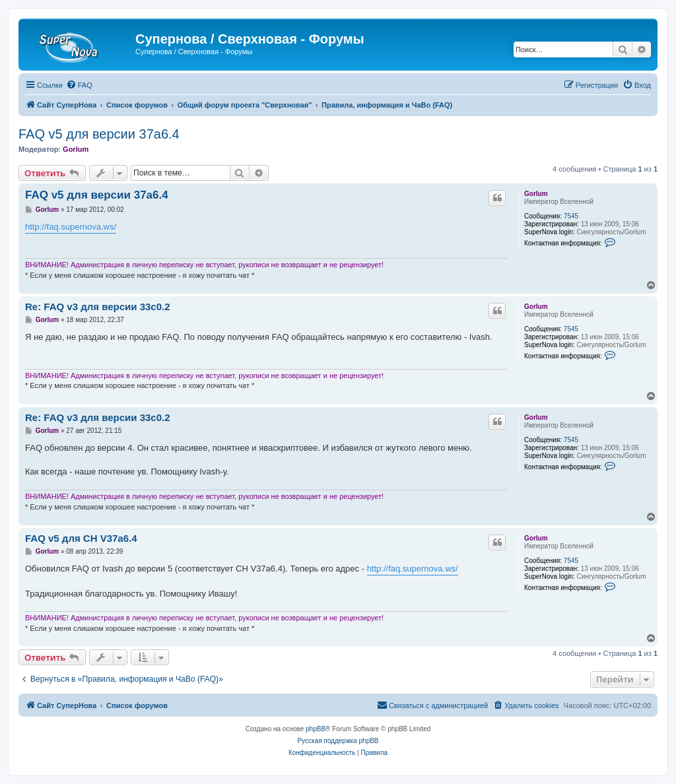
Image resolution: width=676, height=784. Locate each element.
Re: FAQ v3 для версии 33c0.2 (98, 307)
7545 (571, 216)
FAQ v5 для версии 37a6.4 (99, 134)
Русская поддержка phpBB (338, 741)
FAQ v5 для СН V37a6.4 (81, 538)
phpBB (316, 729)
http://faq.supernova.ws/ (71, 227)
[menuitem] (79, 85)
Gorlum (76, 149)
